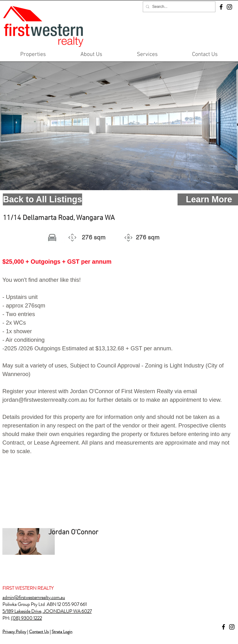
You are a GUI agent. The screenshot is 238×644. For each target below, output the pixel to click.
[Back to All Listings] (42, 199)
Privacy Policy (14, 632)
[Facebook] (221, 7)
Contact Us (39, 632)
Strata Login (62, 632)
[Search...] (179, 7)
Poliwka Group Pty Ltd (25, 604)
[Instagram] (229, 7)
